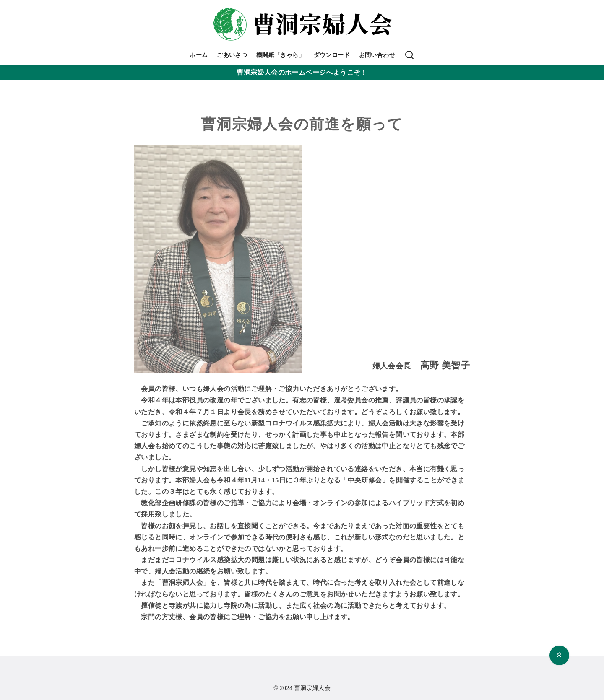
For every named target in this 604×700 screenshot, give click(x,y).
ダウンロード (332, 55)
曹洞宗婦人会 (312, 688)
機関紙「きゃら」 (280, 55)
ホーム (199, 55)
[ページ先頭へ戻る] (559, 655)
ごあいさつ (232, 55)
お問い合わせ (377, 55)
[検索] (409, 55)
